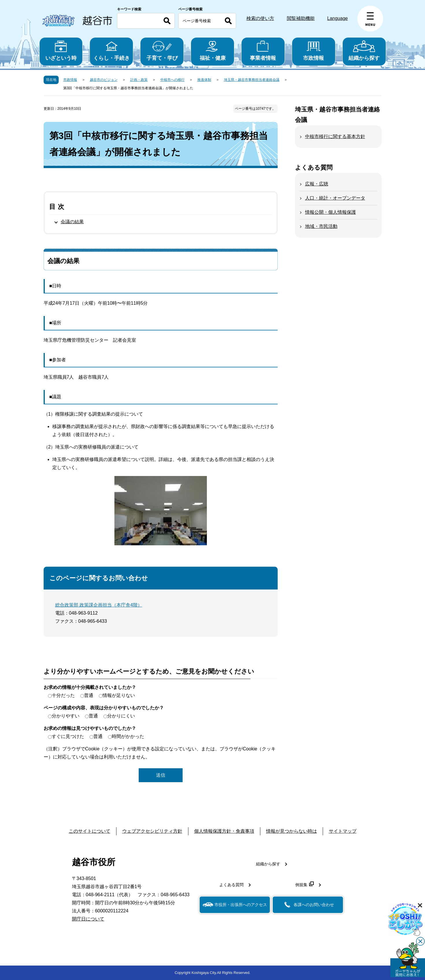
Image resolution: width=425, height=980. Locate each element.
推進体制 (204, 80)
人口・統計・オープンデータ (335, 198)
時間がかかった (128, 736)
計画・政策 (139, 80)
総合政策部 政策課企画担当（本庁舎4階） (99, 605)
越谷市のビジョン (104, 80)
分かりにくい (121, 716)
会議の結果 (72, 222)
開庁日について (88, 919)
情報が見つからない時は (292, 831)
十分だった (63, 695)
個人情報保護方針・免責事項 (224, 831)
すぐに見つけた (68, 736)
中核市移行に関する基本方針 (335, 136)
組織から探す (364, 51)
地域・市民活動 (321, 226)
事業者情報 (263, 51)
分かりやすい (66, 716)
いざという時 (61, 51)
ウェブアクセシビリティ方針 (152, 831)
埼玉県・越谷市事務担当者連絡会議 (252, 80)
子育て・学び (162, 51)
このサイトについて (90, 831)
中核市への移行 (172, 80)
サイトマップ (343, 831)
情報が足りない (119, 695)
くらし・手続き (111, 51)
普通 (89, 695)
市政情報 (314, 51)
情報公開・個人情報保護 (331, 212)
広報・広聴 (317, 184)
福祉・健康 (212, 51)
